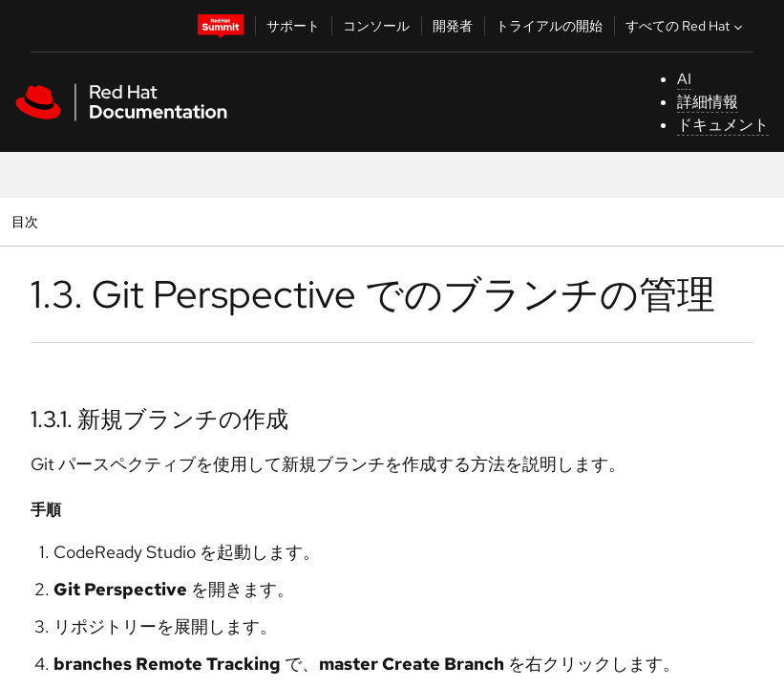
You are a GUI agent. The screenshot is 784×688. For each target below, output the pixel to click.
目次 (27, 221)
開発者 (453, 26)
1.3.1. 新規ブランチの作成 (159, 419)
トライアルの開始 (549, 26)
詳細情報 (708, 102)
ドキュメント (723, 125)
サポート (293, 26)
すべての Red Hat (686, 26)
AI (684, 79)
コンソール (376, 26)
